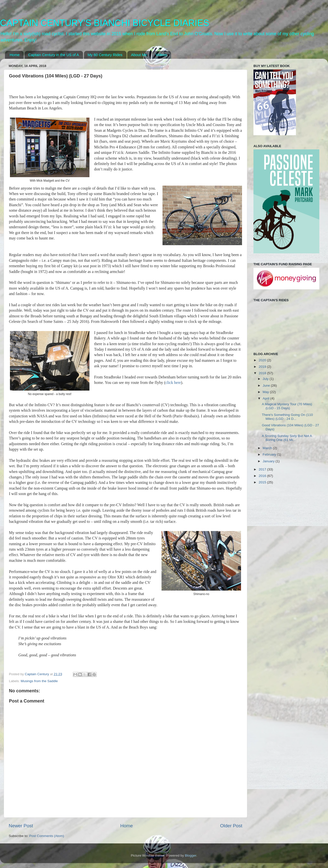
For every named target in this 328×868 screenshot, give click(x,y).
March (268, 448)
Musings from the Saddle (39, 681)
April (266, 398)
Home (15, 55)
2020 (263, 360)
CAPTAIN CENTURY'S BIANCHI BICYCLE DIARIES (105, 23)
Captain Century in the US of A (54, 55)
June (267, 385)
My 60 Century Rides (105, 55)
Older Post (231, 826)
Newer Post (21, 826)
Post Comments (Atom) (47, 836)
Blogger (191, 855)
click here (173, 383)
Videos (161, 55)
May (266, 392)
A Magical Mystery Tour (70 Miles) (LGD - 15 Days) (287, 406)
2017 (263, 469)
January (269, 461)
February (270, 454)
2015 (263, 482)
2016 (263, 476)
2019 (263, 367)
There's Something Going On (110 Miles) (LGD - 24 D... (287, 417)
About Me (139, 55)
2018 (263, 373)
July (266, 379)
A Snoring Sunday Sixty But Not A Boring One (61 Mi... (287, 438)
